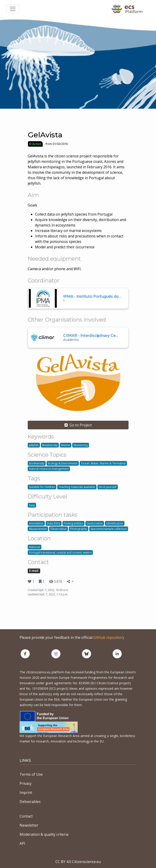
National (35, 547)
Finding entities (73, 523)
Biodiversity (50, 445)
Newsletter (29, 825)
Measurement (38, 529)
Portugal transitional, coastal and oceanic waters (60, 552)
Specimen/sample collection (109, 529)
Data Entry (54, 523)
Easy (32, 505)
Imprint (26, 793)
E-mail (34, 571)
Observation (58, 529)
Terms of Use (31, 774)
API (22, 843)
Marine (66, 445)
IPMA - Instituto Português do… (92, 296)
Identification (115, 523)
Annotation (36, 523)
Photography (79, 529)
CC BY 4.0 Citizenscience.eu (78, 862)
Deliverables (30, 802)
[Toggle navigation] (13, 9)
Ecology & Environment (63, 463)
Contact (26, 816)
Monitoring (81, 445)
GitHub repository (109, 637)
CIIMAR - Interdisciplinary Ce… (91, 336)
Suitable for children (42, 487)
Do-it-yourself (108, 487)
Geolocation (95, 523)
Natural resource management (49, 469)
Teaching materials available (77, 487)
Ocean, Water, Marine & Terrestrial (103, 463)
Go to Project (78, 425)
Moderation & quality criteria (44, 834)
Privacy (26, 783)
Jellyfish (34, 445)
